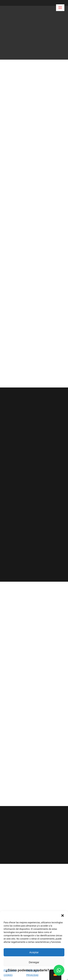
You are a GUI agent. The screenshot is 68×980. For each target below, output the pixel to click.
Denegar (34, 962)
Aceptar (34, 952)
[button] (63, 916)
